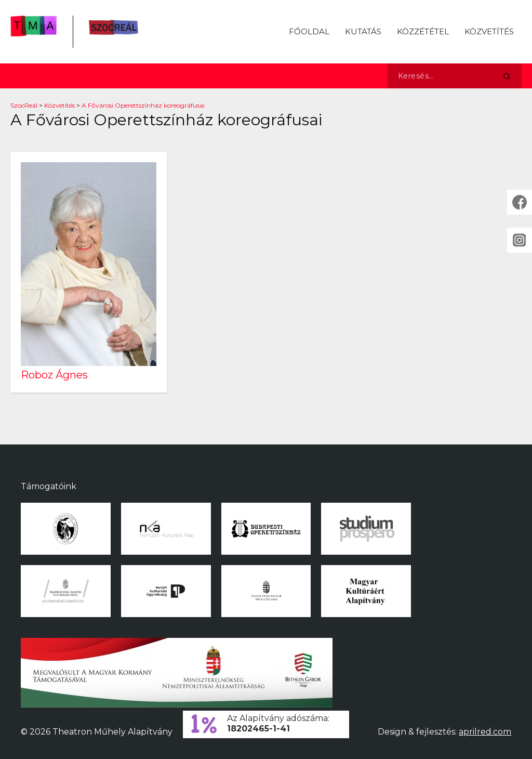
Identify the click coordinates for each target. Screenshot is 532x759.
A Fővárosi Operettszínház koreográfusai (143, 105)
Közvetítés (489, 31)
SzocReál (24, 105)
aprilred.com (485, 732)
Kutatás (363, 31)
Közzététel (423, 31)
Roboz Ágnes (54, 375)
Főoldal (309, 31)
